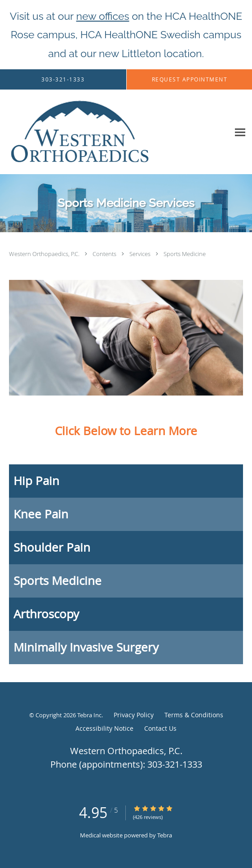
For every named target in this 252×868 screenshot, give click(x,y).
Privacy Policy (134, 715)
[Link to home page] (107, 132)
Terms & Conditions (194, 715)
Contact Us (160, 728)
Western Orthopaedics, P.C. (45, 254)
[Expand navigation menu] (240, 132)
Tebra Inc (89, 715)
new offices (103, 16)
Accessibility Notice (104, 728)
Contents (105, 254)
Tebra (165, 835)
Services (141, 254)
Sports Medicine (185, 254)
